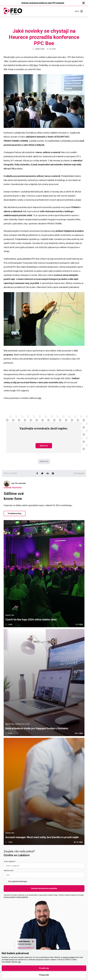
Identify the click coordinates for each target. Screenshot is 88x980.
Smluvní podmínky (22, 897)
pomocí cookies (69, 957)
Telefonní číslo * (9, 871)
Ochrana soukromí (10, 897)
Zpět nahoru (79, 473)
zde (19, 962)
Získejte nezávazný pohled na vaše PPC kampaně (43, 3)
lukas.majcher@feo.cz (26, 948)
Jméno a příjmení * (10, 861)
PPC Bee (34, 65)
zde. (40, 398)
